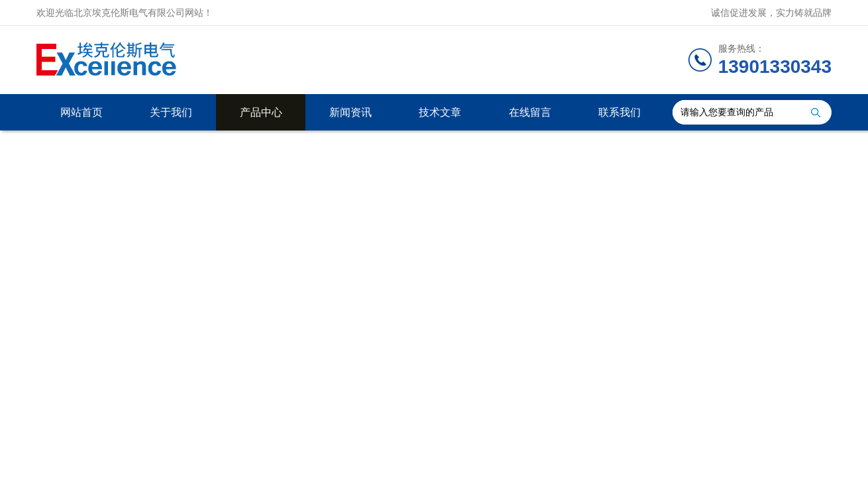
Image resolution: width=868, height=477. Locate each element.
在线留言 (530, 112)
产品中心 (261, 112)
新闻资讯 (351, 112)
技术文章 (440, 112)
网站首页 (81, 112)
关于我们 (171, 112)
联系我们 (620, 112)
